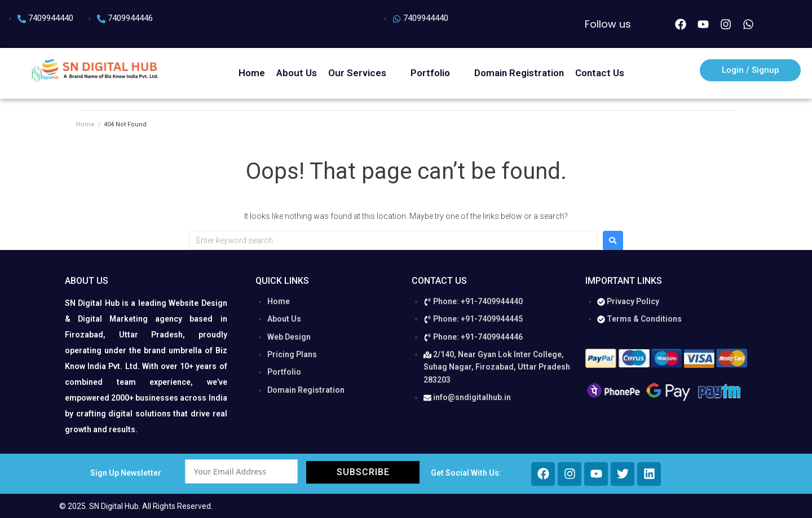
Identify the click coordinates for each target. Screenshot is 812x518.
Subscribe (363, 472)
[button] (364, 73)
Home (85, 124)
